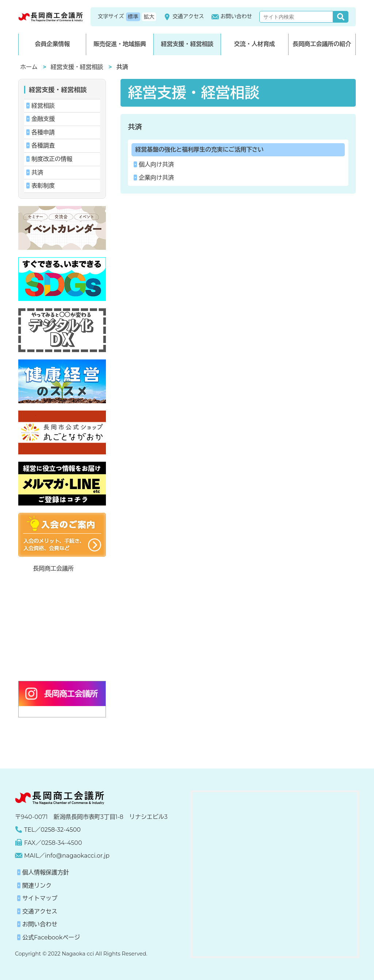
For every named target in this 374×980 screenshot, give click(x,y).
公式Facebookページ (51, 937)
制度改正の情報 (52, 159)
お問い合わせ (232, 17)
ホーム (29, 67)
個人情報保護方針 (46, 872)
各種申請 (43, 132)
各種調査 (43, 146)
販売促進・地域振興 (120, 44)
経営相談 (43, 106)
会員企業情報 (52, 44)
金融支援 (43, 119)
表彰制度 (43, 186)
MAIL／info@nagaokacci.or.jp (67, 856)
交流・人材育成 (255, 44)
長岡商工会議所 (53, 569)
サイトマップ (40, 898)
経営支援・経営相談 (187, 44)
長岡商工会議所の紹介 (322, 44)
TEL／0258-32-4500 (52, 830)
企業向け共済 (156, 178)
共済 (135, 127)
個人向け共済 (156, 165)
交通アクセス (184, 17)
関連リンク (37, 886)
